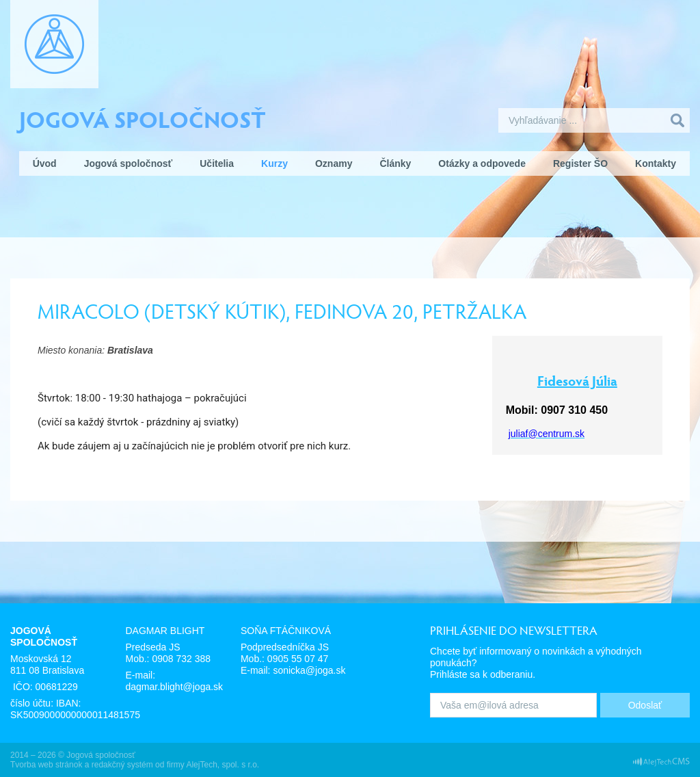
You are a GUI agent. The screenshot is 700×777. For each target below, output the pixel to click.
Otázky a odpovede (482, 163)
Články (395, 163)
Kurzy (274, 163)
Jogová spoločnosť (143, 118)
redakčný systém (122, 765)
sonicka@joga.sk (309, 670)
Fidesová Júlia (577, 380)
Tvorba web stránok (46, 765)
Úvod (45, 163)
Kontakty (656, 163)
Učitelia (217, 163)
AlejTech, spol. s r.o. (223, 765)
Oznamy (334, 163)
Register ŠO (580, 163)
